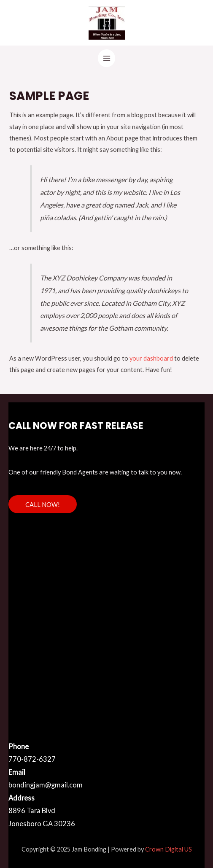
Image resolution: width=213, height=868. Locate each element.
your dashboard (151, 358)
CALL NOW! (43, 505)
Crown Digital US (169, 849)
